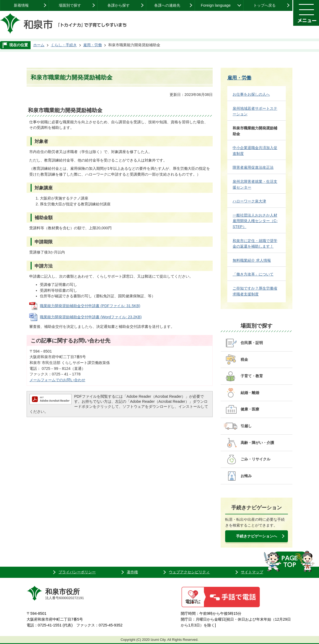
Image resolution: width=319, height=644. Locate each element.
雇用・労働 (93, 45)
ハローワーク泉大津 (249, 201)
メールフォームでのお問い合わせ (57, 380)
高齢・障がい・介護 (257, 443)
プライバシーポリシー (77, 572)
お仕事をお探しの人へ (251, 94)
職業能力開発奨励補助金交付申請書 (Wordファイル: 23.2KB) (91, 317)
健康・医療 (250, 409)
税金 (244, 359)
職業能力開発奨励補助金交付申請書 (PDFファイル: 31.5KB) (90, 306)
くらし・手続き (64, 45)
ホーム (39, 45)
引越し (246, 426)
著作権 (132, 572)
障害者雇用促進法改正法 (253, 167)
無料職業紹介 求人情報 (252, 260)
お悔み (246, 476)
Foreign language (216, 5)
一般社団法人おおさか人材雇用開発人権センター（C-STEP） (255, 221)
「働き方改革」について (253, 274)
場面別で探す (70, 5)
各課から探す (119, 5)
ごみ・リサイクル (255, 459)
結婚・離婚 (250, 393)
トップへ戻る (265, 5)
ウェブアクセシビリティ (189, 572)
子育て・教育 (252, 376)
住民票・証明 (252, 343)
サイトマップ (252, 572)
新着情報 (21, 5)
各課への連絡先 (167, 5)
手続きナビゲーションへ (257, 536)
